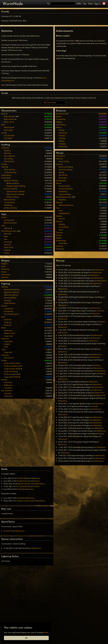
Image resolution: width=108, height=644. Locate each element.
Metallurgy (8, 243)
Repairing (62, 237)
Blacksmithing (9, 237)
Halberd (7, 382)
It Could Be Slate (24, 524)
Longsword (8, 346)
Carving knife (9, 258)
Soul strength (9, 173)
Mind (3, 162)
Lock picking (63, 265)
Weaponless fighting (12, 327)
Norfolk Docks (22, 519)
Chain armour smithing (16, 229)
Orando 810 (8, 568)
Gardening (63, 170)
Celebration (97, 458)
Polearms (5, 376)
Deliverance (99, 307)
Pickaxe (7, 279)
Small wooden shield (12, 401)
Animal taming (64, 224)
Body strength (10, 154)
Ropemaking (6, 213)
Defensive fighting (11, 333)
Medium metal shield (12, 412)
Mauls (4, 365)
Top (85, 4)
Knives (4, 255)
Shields (4, 398)
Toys (58, 245)
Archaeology (61, 278)
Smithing (5, 215)
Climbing (59, 284)
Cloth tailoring (9, 207)
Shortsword (8, 349)
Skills (79, 4)
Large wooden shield (12, 406)
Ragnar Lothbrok (24, 521)
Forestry (62, 173)
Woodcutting (61, 151)
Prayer (4, 309)
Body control (9, 159)
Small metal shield (11, 409)
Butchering (63, 213)
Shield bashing (10, 341)
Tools (90, 4)
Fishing (61, 168)
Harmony (101, 348)
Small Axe (8, 357)
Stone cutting (64, 199)
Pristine (64, 384)
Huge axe (8, 363)
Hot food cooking (65, 207)
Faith (3, 304)
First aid (62, 256)
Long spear (8, 379)
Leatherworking (10, 210)
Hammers (5, 393)
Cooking (59, 202)
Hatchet (7, 266)
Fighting (5, 324)
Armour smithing (11, 226)
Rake (6, 274)
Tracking (59, 270)
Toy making (8, 196)
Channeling (6, 312)
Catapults (8, 431)
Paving (59, 273)
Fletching (8, 191)
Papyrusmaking (65, 232)
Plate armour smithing (15, 232)
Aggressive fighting (11, 330)
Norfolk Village (22, 516)
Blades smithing (13, 221)
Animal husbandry (66, 226)
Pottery (4, 202)
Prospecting (61, 157)
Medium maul (9, 371)
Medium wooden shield (13, 404)
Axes (3, 263)
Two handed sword (11, 352)
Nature (59, 165)
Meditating (63, 229)
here (46, 632)
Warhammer (9, 395)
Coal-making (61, 162)
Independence (39, 521)
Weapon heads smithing (16, 224)
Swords (4, 343)
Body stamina (9, 157)
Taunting (7, 338)
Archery (4, 417)
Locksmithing (9, 240)
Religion (4, 301)
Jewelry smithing (10, 245)
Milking (62, 179)
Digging (59, 159)
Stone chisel (9, 285)
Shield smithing (13, 234)
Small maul (8, 368)
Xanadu (95, 444)
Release (102, 359)
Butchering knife (10, 260)
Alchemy (59, 240)
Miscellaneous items (9, 269)
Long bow (8, 425)
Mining (59, 154)
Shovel (7, 271)
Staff (6, 384)
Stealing (62, 262)
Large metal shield (11, 414)
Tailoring (5, 204)
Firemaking (60, 194)
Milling (59, 275)
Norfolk (19, 527)
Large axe (8, 360)
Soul (3, 170)
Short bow (8, 420)
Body (3, 151)
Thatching (60, 286)
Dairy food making (66, 204)
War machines (7, 428)
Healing (59, 254)
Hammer (7, 282)
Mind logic (8, 165)
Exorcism (5, 315)
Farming (62, 176)
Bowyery (7, 188)
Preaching (5, 307)
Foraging (62, 181)
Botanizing (63, 184)
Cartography (61, 218)
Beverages (63, 215)
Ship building (9, 199)
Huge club (8, 390)
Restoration (63, 281)
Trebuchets (8, 434)
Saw (5, 277)
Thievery (59, 259)
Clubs (3, 387)
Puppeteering (64, 251)
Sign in (97, 4)
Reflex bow (8, 423)
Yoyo (61, 248)
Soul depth (8, 176)
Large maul (8, 373)
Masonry (59, 196)
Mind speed (8, 168)
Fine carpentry (10, 194)
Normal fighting (10, 335)
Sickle (6, 288)
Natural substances (66, 243)
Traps (61, 267)
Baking (61, 210)
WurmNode (13, 4)
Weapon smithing (11, 218)
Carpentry (5, 185)
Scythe (7, 290)
